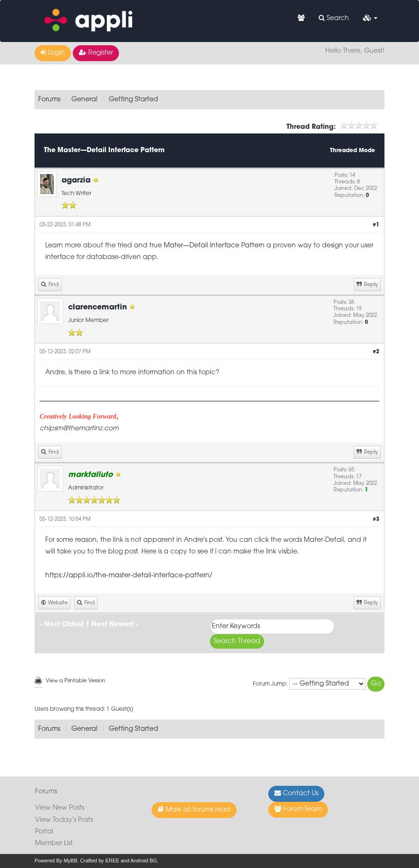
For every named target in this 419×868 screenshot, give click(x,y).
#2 (376, 352)
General (84, 100)
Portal (44, 832)
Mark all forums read (194, 810)
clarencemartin (98, 308)
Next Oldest (64, 625)
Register (96, 53)
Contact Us (296, 793)
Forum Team (298, 809)
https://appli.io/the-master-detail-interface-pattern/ (129, 576)
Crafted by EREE (100, 861)
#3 (376, 520)
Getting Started (133, 100)
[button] (370, 19)
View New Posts (59, 808)
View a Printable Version (76, 681)
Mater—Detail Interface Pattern (214, 246)
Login (53, 53)
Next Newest (113, 625)
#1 (376, 225)
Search (334, 18)
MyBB (70, 861)
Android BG (143, 861)
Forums (49, 100)
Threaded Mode (353, 151)
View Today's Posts (64, 820)
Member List (54, 843)
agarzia (76, 181)
